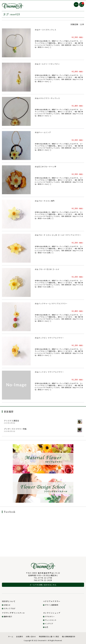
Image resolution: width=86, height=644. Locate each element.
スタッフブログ (9, 608)
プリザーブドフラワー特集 (15, 429)
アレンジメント (50, 620)
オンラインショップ (52, 613)
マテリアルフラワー (52, 601)
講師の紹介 (7, 617)
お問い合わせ (31, 637)
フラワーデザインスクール (13, 613)
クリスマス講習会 (12, 421)
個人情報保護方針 (69, 637)
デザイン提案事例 (51, 605)
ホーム (11, 637)
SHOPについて (9, 601)
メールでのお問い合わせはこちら (43, 585)
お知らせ (6, 605)
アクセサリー (49, 617)
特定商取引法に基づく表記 (49, 637)
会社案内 (19, 637)
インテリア (48, 624)
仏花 (46, 627)
